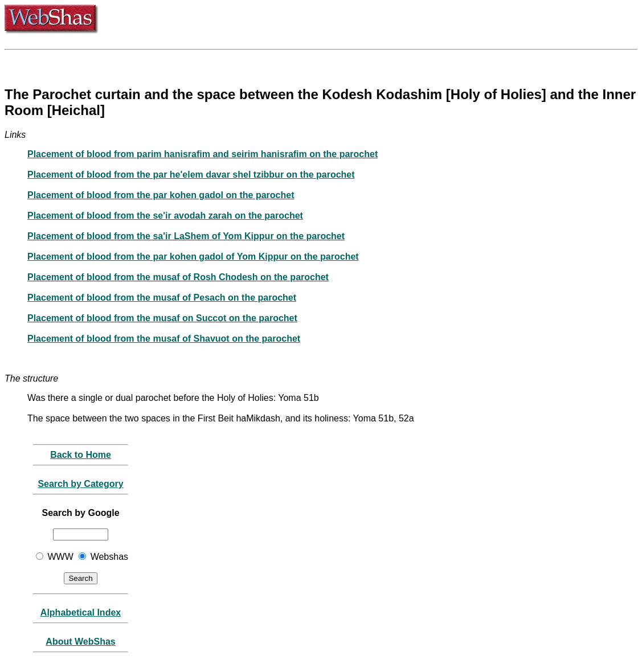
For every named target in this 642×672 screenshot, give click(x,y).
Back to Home (81, 455)
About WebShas (80, 642)
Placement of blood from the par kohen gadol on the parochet (161, 195)
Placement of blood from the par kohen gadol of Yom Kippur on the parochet (193, 257)
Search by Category (80, 484)
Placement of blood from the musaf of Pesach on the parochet (162, 298)
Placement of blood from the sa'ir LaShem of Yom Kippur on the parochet (186, 236)
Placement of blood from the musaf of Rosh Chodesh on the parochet (178, 277)
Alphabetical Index (81, 612)
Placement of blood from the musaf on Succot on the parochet (162, 318)
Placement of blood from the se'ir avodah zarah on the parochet (165, 216)
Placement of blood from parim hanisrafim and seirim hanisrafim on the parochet (203, 154)
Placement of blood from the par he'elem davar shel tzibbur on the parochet (191, 175)
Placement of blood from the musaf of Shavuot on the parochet (164, 339)
